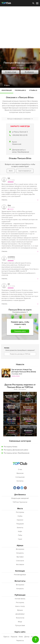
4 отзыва (20, 68)
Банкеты (20, 528)
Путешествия (20, 625)
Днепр (27, 637)
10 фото (7, 85)
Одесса (6, 637)
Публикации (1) (20, 90)
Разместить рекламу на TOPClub (20, 354)
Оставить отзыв (11, 72)
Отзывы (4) (33, 90)
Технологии (20, 618)
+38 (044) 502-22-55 (20, 135)
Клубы (20, 516)
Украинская (17, 144)
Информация (7, 90)
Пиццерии (20, 524)
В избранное (29, 72)
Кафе (20, 531)
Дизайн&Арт (20, 614)
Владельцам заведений (20, 498)
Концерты (20, 553)
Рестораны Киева (10, 447)
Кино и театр (20, 606)
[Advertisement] (20, 27)
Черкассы (20, 640)
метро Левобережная (21, 152)
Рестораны (20, 65)
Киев (21, 637)
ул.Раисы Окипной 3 (20, 132)
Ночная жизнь (20, 599)
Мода (20, 622)
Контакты (20, 481)
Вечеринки (20, 549)
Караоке (20, 520)
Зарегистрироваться (25, 171)
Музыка (20, 610)
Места (20, 509)
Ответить (4, 200)
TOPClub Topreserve (20, 502)
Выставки (20, 557)
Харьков (14, 637)
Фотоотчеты (20, 581)
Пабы (20, 535)
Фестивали (20, 564)
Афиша (20, 545)
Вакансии (20, 473)
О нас (20, 469)
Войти (11, 171)
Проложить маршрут (20, 312)
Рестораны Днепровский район (16, 450)
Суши (20, 539)
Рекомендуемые (20, 575)
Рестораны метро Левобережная (17, 453)
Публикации (20, 595)
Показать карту (20, 331)
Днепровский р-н (19, 150)
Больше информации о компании (20, 119)
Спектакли (20, 561)
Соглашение (20, 477)
